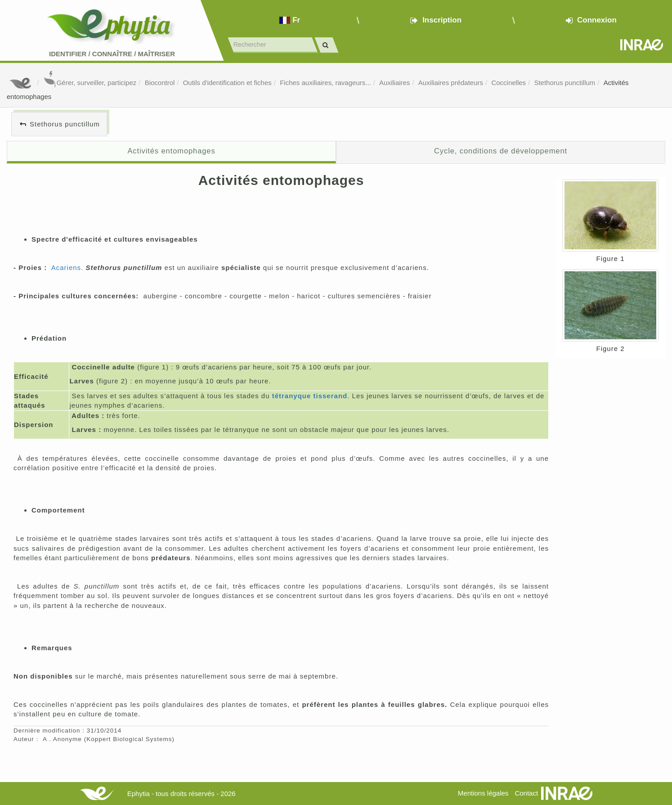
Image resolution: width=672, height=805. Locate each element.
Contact (526, 793)
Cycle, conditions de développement (501, 151)
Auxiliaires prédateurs (451, 83)
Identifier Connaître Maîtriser (112, 54)
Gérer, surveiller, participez (90, 83)
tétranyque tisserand (310, 396)
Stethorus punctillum (564, 83)
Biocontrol (160, 83)
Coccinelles (508, 83)
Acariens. (67, 268)
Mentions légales (483, 793)
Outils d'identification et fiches (227, 83)
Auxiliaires (394, 83)
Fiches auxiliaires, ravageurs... (325, 83)
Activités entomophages (171, 151)
